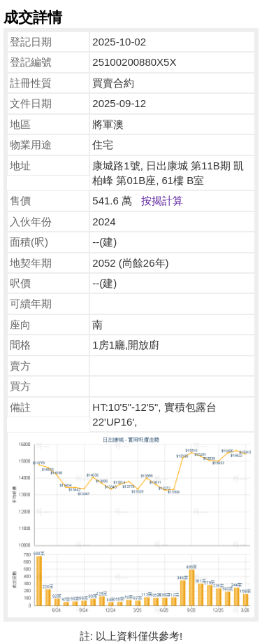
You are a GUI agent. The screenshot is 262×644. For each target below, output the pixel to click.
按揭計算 (162, 201)
